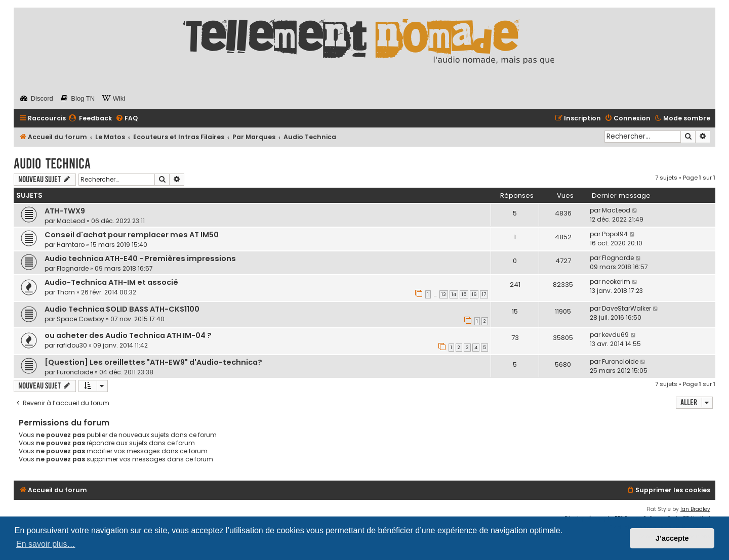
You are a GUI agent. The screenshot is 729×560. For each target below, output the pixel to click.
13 (444, 294)
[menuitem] (90, 119)
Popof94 (615, 234)
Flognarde (73, 268)
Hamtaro (71, 245)
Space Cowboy (80, 319)
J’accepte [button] (672, 538)
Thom (66, 292)
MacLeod (71, 221)
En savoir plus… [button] (46, 544)
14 (454, 294)
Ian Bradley (695, 509)
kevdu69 (615, 335)
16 (474, 294)
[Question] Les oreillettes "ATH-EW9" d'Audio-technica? (153, 362)
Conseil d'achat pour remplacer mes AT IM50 (132, 235)
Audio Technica (52, 164)
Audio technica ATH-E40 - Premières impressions (140, 259)
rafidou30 (72, 345)
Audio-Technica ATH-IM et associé (111, 282)
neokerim (616, 282)
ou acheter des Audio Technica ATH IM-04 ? (128, 335)
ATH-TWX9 (65, 211)
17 (484, 294)
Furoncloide (75, 372)
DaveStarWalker (626, 308)
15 (464, 294)
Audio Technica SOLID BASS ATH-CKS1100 (122, 309)
